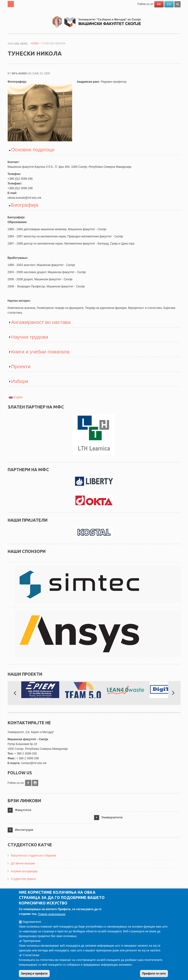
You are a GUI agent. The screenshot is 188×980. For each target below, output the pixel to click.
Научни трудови (30, 337)
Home (35, 43)
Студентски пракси (24, 879)
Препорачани (32, 944)
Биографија (25, 205)
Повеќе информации (51, 917)
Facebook (28, 783)
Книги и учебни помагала (40, 352)
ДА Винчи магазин (23, 863)
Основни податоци (33, 150)
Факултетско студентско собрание (34, 856)
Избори (20, 381)
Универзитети (112, 817)
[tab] (51, 810)
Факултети (23, 810)
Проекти (21, 366)
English (16, 397)
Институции (24, 830)
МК (159, 4)
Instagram (35, 783)
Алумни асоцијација (24, 871)
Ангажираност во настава (41, 322)
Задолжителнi (32, 925)
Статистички (31, 958)
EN (169, 4)
